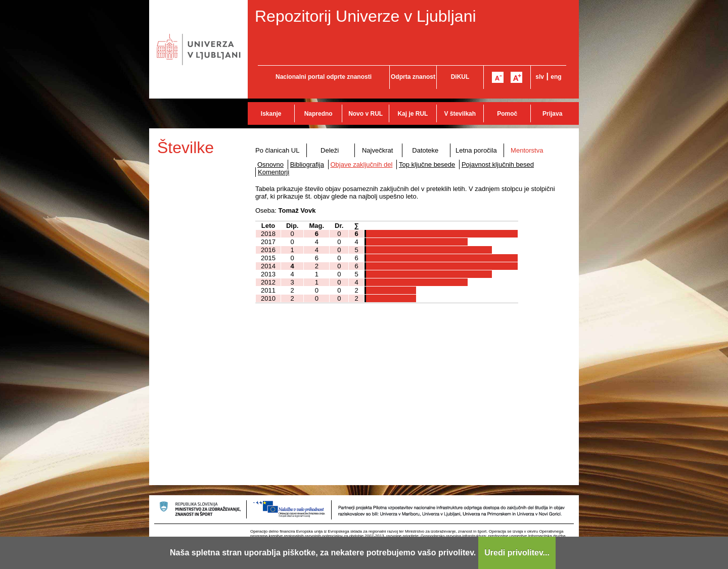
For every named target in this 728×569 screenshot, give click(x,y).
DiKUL (460, 77)
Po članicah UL (277, 150)
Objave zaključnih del (362, 164)
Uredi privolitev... (517, 553)
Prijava (552, 114)
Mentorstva (527, 150)
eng (556, 77)
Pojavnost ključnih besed (498, 164)
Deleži (330, 150)
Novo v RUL (366, 114)
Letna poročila (476, 150)
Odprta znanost (413, 77)
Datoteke (425, 150)
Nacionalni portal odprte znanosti (324, 77)
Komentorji (274, 172)
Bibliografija (307, 164)
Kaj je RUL (413, 114)
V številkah (460, 114)
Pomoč (507, 114)
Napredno (318, 114)
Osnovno (270, 164)
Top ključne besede (427, 164)
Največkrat (377, 150)
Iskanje (271, 114)
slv (540, 77)
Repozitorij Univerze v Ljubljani (366, 16)
